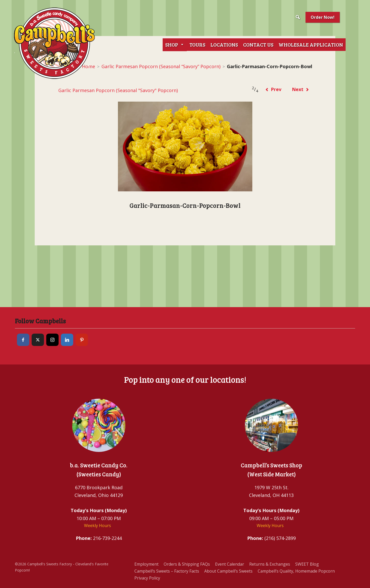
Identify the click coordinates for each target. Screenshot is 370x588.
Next (300, 89)
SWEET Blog (307, 564)
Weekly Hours (98, 525)
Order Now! (323, 17)
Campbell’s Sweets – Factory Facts (167, 571)
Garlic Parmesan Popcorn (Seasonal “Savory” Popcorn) (161, 66)
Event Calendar (230, 564)
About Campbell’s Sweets (228, 571)
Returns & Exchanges (270, 564)
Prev (273, 89)
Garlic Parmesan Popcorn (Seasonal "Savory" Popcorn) (118, 90)
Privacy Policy (147, 578)
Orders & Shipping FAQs (187, 564)
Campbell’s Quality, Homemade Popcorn (296, 571)
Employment (146, 564)
